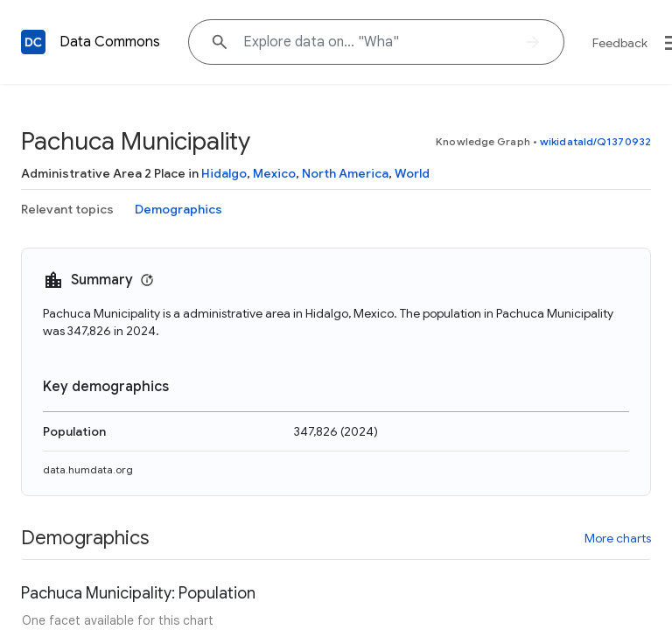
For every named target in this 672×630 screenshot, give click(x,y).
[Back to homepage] (33, 42)
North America (345, 173)
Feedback (620, 43)
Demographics (178, 209)
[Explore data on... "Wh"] (376, 42)
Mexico (274, 173)
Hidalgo (224, 173)
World (412, 173)
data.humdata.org (88, 469)
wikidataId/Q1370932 (595, 141)
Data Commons (110, 42)
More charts (618, 538)
